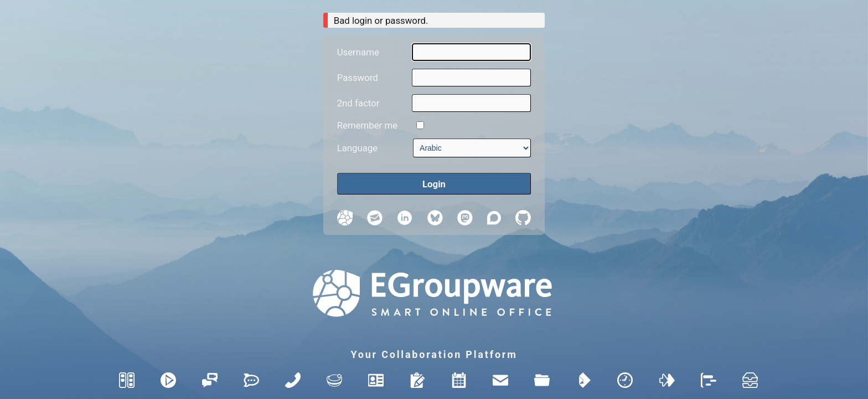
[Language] (472, 148)
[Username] (471, 52)
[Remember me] (420, 125)
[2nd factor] (471, 103)
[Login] (434, 184)
